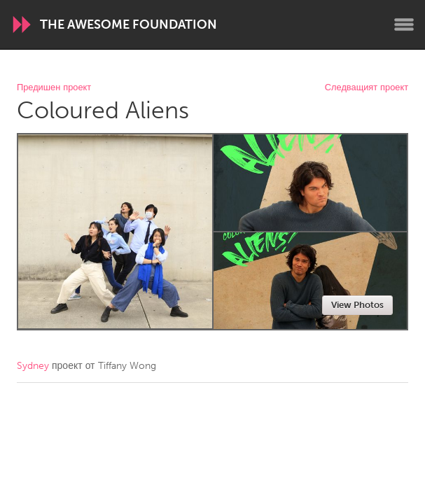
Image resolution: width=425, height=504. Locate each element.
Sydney (33, 366)
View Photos (357, 305)
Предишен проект (54, 88)
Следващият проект (367, 88)
